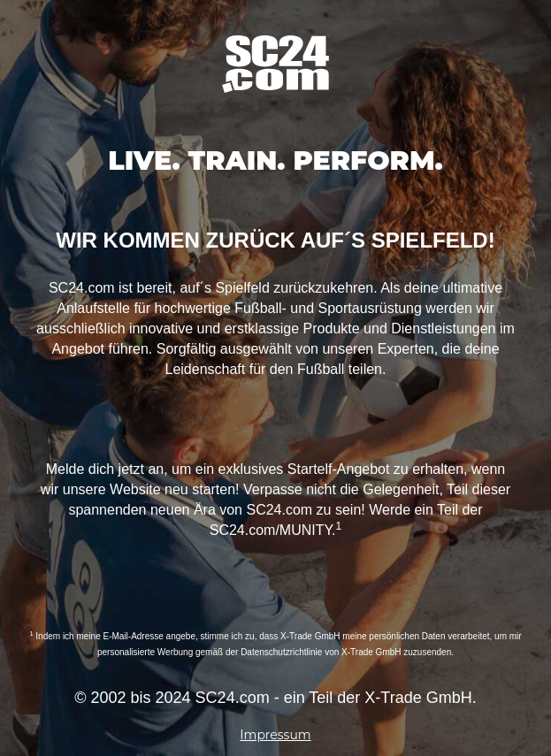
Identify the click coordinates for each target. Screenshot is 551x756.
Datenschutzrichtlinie (281, 652)
